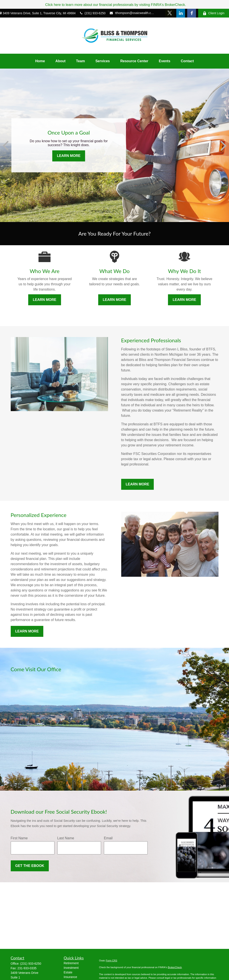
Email (108, 838)
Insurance (70, 977)
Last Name (66, 838)
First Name (19, 838)
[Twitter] (170, 13)
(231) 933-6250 (93, 13)
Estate (68, 972)
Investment (71, 968)
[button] (40, 61)
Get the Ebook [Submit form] (30, 866)
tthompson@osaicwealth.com (132, 13)
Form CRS (112, 960)
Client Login (214, 13)
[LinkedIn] (181, 13)
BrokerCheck (175, 967)
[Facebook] (192, 13)
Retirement (71, 963)
